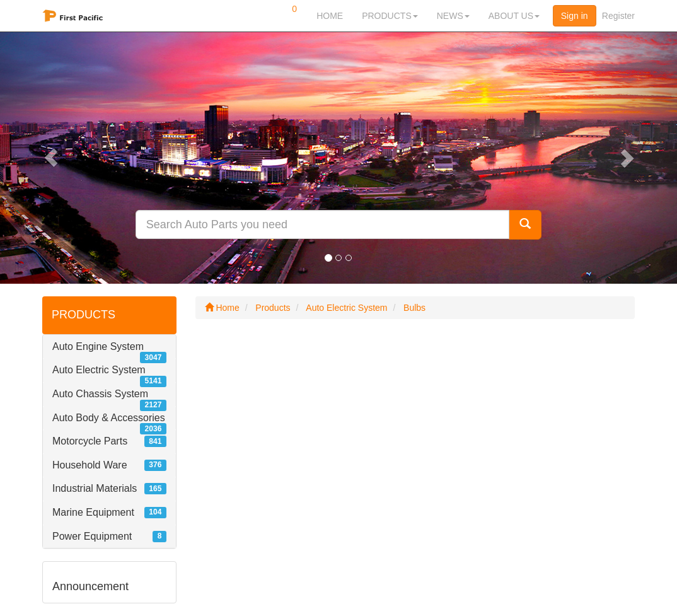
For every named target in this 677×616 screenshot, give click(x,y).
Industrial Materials (95, 488)
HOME (330, 16)
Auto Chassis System (100, 394)
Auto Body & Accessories (109, 418)
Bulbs (414, 308)
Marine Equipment (93, 512)
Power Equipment (92, 536)
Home (222, 308)
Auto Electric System (99, 370)
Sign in (575, 16)
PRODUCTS (390, 16)
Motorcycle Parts (90, 441)
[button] (51, 158)
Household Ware (90, 465)
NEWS (453, 16)
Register (618, 16)
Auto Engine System (98, 346)
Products (273, 308)
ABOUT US (514, 16)
